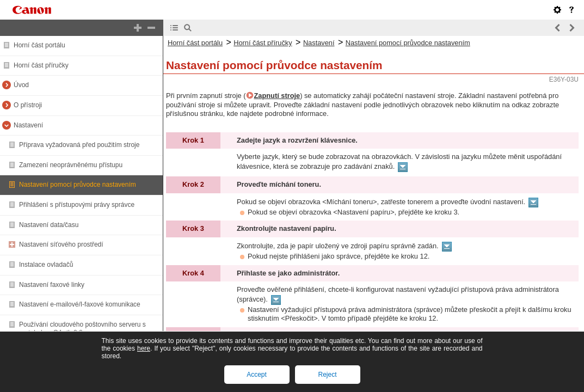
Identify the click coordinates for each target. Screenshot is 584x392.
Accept (257, 375)
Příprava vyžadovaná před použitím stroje (79, 145)
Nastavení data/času (49, 225)
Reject (327, 375)
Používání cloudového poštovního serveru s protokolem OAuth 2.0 (82, 329)
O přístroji (28, 105)
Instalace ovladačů (46, 265)
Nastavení (28, 125)
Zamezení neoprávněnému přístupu (71, 165)
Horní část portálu (39, 45)
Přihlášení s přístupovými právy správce (77, 205)
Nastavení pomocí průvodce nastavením (78, 185)
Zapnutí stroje (277, 96)
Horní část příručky (41, 65)
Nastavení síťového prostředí (61, 244)
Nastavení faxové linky (52, 285)
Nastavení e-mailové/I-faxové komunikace (80, 304)
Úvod (21, 85)
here (144, 348)
